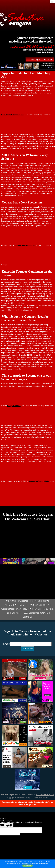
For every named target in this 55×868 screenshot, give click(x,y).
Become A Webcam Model (25, 245)
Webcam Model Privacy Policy (14, 609)
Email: (7, 644)
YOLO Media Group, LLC (45, 795)
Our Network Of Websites (17, 601)
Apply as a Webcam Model (17, 605)
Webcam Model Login (40, 605)
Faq (8, 613)
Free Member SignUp (40, 601)
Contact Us (27, 617)
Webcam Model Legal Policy (42, 609)
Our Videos (17, 613)
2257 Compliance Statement (36, 613)
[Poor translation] (9, 825)
